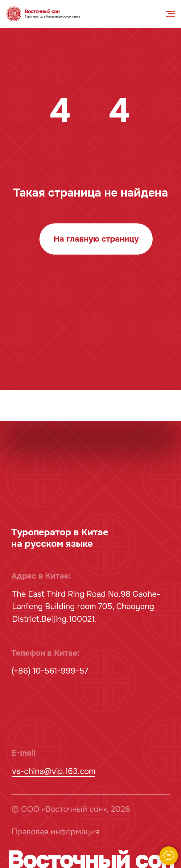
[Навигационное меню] (171, 14)
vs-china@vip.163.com (54, 771)
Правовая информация (55, 832)
